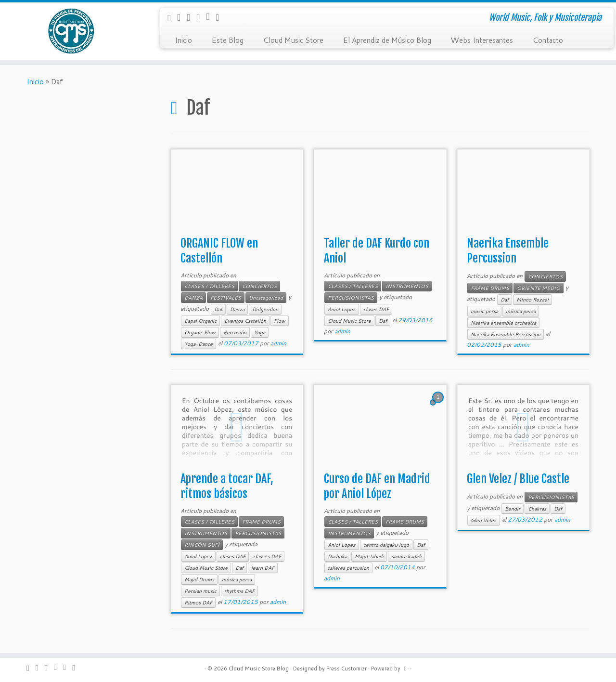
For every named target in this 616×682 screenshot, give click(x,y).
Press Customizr (346, 669)
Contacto (548, 39)
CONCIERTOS (259, 286)
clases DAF (376, 309)
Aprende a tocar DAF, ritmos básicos (227, 486)
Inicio (183, 39)
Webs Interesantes (482, 39)
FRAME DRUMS (490, 288)
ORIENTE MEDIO (539, 288)
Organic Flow (200, 332)
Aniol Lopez (342, 309)
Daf (218, 309)
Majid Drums (199, 579)
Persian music (200, 591)
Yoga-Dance (199, 344)
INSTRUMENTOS (407, 286)
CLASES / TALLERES (209, 286)
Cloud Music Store (293, 39)
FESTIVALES (226, 298)
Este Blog (227, 39)
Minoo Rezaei (533, 300)
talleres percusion (348, 568)
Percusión (235, 332)
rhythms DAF (239, 591)
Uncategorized (266, 298)
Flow (280, 321)
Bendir (513, 509)
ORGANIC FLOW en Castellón (219, 251)
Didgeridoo (265, 309)
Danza (237, 309)
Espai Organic (200, 321)
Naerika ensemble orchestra (503, 323)
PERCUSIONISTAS (351, 298)
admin (278, 343)
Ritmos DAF (198, 603)
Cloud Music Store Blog (259, 669)
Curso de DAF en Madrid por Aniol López (377, 486)
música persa (521, 311)
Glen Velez (484, 520)
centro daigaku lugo (386, 545)
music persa (484, 311)
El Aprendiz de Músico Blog (387, 39)
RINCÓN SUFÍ (202, 545)
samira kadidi (406, 556)
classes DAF (267, 556)
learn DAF (263, 568)
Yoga (260, 332)
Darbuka (337, 556)
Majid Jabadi (369, 556)
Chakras (537, 509)
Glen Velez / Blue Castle (518, 479)
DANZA (193, 298)
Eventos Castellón (245, 321)
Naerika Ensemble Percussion (508, 251)
